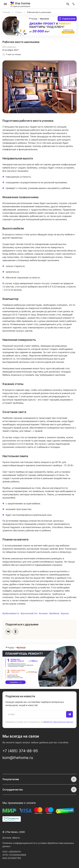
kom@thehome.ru (18, 758)
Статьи (19, 12)
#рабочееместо (11, 613)
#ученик (43, 613)
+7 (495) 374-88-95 (20, 751)
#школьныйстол (29, 613)
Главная (6, 12)
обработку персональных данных (58, 722)
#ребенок (54, 613)
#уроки (65, 613)
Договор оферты (11, 838)
